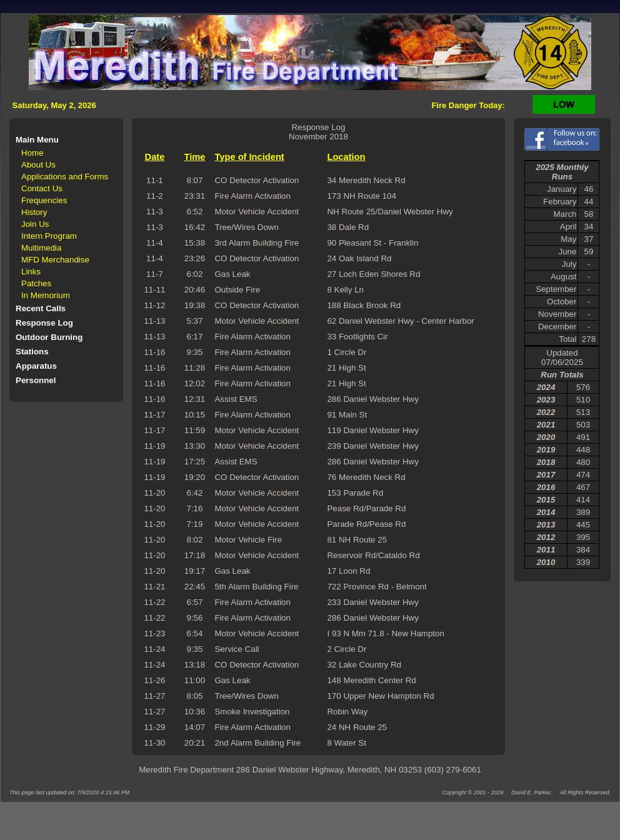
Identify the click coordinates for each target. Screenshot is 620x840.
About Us (38, 165)
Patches (36, 283)
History (34, 212)
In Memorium (46, 295)
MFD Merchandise (55, 260)
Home (32, 153)
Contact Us (42, 188)
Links (31, 272)
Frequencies (44, 200)
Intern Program (49, 236)
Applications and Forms (65, 177)
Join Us (35, 224)
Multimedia (41, 248)
